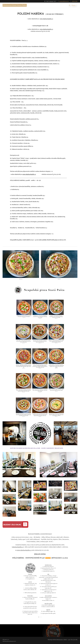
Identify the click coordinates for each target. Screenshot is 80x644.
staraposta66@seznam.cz (64, 1)
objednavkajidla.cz (18, 547)
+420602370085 (75, 1)
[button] (69, 5)
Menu (74, 5)
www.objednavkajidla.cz (46, 19)
